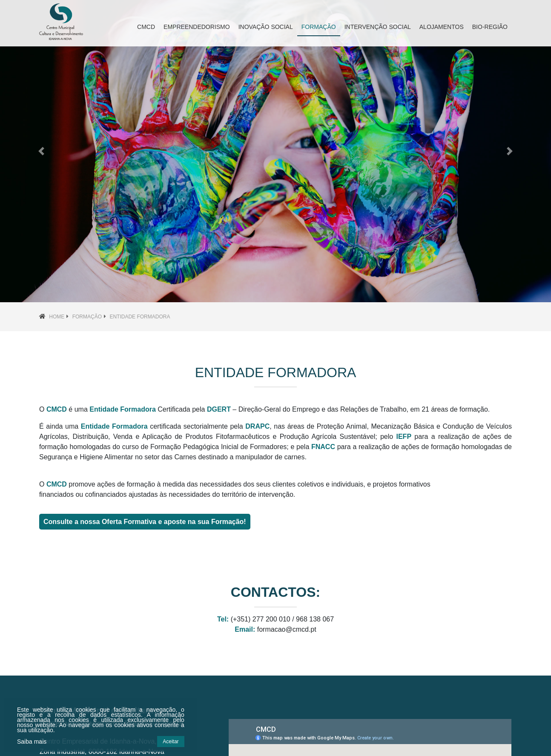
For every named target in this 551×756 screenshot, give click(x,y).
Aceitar (171, 742)
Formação (87, 317)
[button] (41, 151)
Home (57, 317)
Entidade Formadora (140, 317)
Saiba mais (32, 742)
